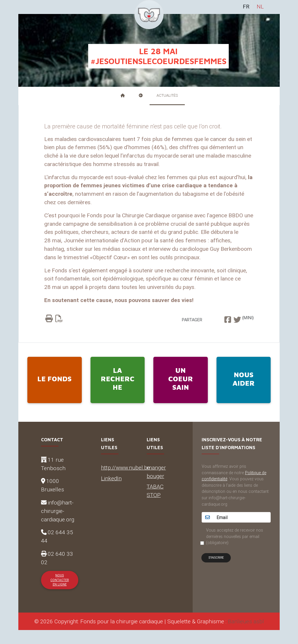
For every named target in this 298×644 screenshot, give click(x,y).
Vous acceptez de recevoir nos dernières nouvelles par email (235, 536)
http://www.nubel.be (126, 467)
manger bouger (156, 472)
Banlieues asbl (246, 621)
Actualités (167, 95)
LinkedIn (111, 478)
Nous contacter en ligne (60, 580)
